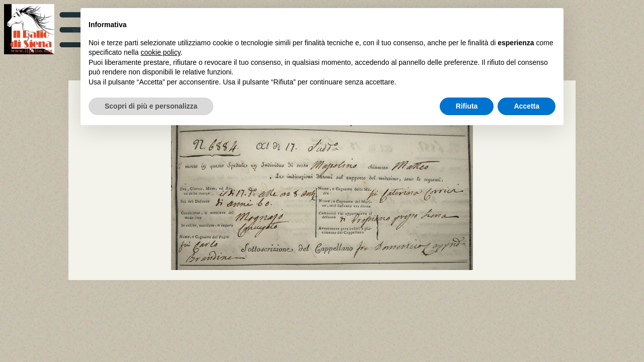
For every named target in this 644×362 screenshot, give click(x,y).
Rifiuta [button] (467, 106)
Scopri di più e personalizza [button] (151, 106)
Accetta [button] (527, 106)
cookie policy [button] (161, 52)
